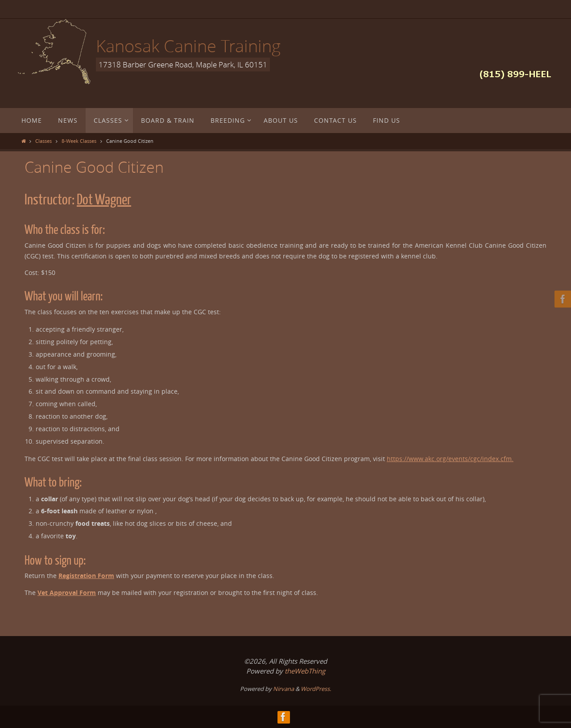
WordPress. (316, 689)
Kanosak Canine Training (188, 46)
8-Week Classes (79, 141)
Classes (43, 141)
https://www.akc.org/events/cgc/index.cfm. (450, 459)
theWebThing (305, 671)
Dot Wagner (104, 200)
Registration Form (86, 576)
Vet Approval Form (67, 593)
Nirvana (283, 689)
